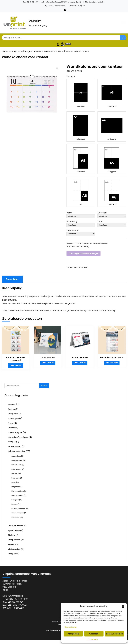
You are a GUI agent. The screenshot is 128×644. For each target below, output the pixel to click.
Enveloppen (13, 418)
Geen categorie (15, 432)
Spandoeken (14, 530)
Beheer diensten (71, 627)
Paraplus (15, 500)
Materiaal (102, 213)
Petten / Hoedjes (18, 509)
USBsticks (15, 517)
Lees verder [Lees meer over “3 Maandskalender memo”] (112, 363)
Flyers (11, 423)
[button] (123, 606)
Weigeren (94, 634)
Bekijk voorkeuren (115, 634)
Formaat (71, 77)
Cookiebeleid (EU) (77, 6)
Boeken (11, 409)
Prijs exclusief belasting (78, 247)
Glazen (14, 474)
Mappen (12, 442)
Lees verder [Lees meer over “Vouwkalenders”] (48, 363)
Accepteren (73, 634)
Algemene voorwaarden (55, 6)
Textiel (11, 544)
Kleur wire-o (72, 230)
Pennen (14, 504)
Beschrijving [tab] (12, 279)
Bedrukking (72, 222)
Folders (11, 428)
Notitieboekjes (17, 495)
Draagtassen (17, 460)
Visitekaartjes (14, 549)
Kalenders (82, 268)
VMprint (35, 21)
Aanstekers (16, 456)
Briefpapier (13, 414)
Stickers (12, 535)
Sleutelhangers (18, 513)
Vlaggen (12, 554)
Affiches (12, 404)
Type (100, 222)
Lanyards (15, 487)
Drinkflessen (16, 465)
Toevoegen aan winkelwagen (83, 253)
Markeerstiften (18, 491)
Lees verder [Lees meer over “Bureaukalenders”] (80, 363)
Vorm (69, 213)
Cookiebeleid (93, 639)
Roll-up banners (15, 526)
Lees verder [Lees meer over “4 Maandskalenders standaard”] (16, 366)
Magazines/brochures (18, 437)
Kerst (14, 482)
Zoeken (44, 386)
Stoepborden (14, 540)
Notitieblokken (15, 446)
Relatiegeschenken (17, 451)
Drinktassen (16, 469)
